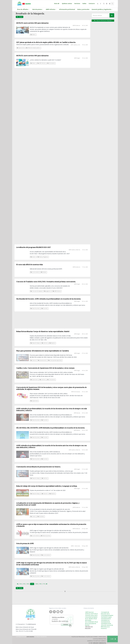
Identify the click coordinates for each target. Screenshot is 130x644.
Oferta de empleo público (33, 48)
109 (40, 584)
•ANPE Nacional (89, 612)
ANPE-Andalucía (76, 25)
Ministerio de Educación (89, 628)
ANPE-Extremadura (76, 392)
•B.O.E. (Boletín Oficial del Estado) (91, 619)
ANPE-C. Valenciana (75, 546)
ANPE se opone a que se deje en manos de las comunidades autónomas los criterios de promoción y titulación (51, 525)
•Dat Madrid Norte (106, 619)
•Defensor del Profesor (91, 614)
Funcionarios (51, 63)
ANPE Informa (41, 63)
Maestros (52, 494)
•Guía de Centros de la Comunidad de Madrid (91, 616)
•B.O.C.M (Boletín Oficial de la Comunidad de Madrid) (91, 624)
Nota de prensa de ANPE (25, 543)
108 (37, 584)
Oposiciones (21, 48)
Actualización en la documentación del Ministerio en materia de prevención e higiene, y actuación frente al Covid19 (48, 504)
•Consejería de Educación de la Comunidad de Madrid (107, 614)
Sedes (84, 3)
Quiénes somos (67, 3)
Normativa (41, 517)
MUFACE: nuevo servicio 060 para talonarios (32, 23)
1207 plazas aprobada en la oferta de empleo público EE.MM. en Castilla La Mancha (46, 42)
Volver (20, 17)
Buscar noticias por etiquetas (103, 21)
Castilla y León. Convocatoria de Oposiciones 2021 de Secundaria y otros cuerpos (45, 368)
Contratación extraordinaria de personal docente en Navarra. (38, 467)
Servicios (77, 3)
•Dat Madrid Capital (106, 617)
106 (28, 584)
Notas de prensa (35, 420)
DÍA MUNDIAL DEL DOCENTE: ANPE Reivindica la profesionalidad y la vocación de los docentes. (51, 428)
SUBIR (113, 639)
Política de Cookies (92, 637)
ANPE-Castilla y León (75, 45)
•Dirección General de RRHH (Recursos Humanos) (107, 627)
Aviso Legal (102, 637)
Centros (33, 517)
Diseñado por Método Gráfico (97, 641)
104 (20, 584)
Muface (33, 35)
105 (24, 584)
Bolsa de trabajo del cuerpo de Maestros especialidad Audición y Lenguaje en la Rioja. (47, 486)
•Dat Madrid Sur (105, 620)
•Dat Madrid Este (105, 622)
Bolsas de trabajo (35, 478)
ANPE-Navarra (77, 430)
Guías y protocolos (83, 9)
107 (32, 584)
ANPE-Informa (51, 9)
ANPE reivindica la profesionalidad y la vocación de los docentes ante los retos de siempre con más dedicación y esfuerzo (52, 410)
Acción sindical (35, 536)
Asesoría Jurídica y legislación (102, 9)
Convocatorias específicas (55, 360)
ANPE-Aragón (77, 58)
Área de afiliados (24, 9)
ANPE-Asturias (77, 413)
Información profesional (67, 9)
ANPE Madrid (30, 637)
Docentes (45, 420)
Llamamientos (42, 360)
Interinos (33, 360)
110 (44, 584)
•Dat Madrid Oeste (106, 624)
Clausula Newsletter (99, 639)
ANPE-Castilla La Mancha (74, 450)
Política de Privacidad (78, 637)
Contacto (92, 3)
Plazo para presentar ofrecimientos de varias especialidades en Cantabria (43, 351)
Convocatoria (51, 380)
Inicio (57, 3)
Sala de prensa (38, 9)
